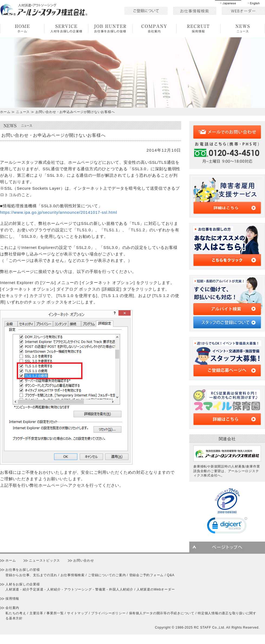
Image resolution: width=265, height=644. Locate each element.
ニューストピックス (44, 560)
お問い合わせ (84, 560)
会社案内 (12, 608)
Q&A (171, 575)
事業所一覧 (55, 613)
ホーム (11, 560)
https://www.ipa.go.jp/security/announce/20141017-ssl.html (59, 212)
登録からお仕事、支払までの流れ (31, 575)
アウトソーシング (78, 589)
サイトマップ (77, 613)
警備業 (100, 589)
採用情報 (12, 599)
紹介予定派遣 (33, 589)
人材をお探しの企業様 (23, 584)
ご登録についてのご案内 (107, 575)
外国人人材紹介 (121, 589)
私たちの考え (16, 613)
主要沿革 (36, 613)
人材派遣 (12, 589)
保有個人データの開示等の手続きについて (162, 613)
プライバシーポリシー (108, 613)
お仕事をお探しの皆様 (23, 570)
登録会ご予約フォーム (147, 575)
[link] (227, 527)
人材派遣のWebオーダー (156, 589)
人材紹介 (54, 589)
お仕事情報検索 (73, 575)
